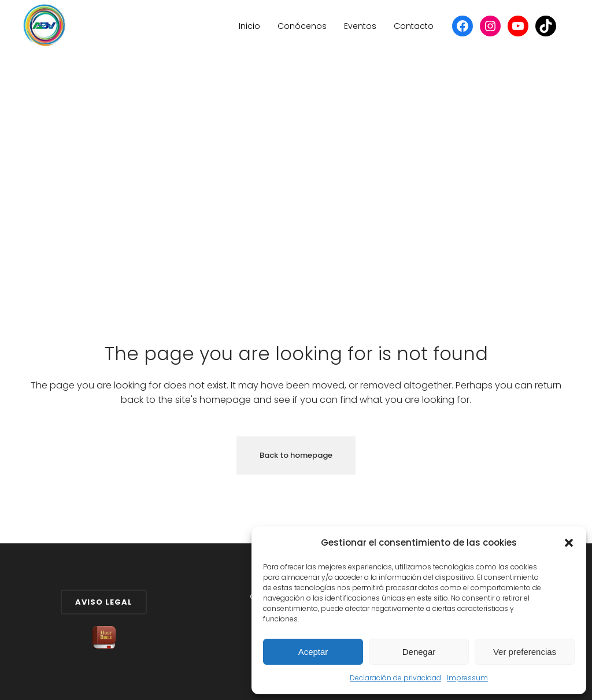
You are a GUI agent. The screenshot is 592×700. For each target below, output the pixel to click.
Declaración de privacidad (395, 678)
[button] (569, 543)
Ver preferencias (525, 652)
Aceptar (313, 652)
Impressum (467, 678)
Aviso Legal (104, 602)
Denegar (419, 652)
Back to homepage (296, 455)
